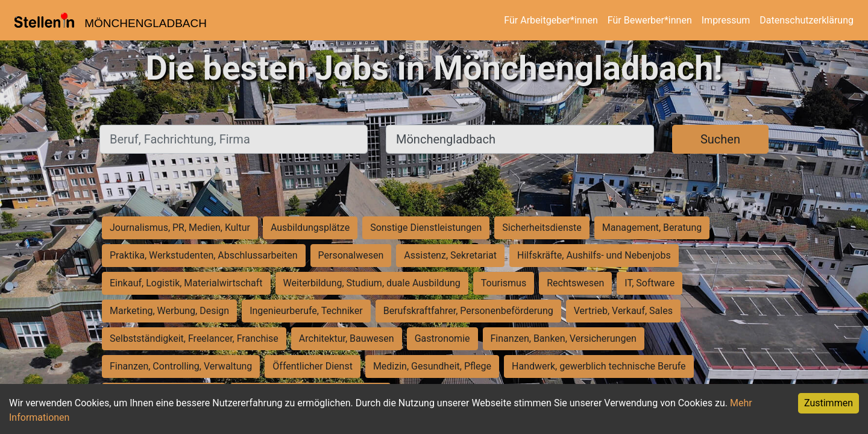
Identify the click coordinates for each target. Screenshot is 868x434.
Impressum (726, 20)
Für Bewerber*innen (650, 20)
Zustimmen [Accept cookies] (829, 403)
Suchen (720, 139)
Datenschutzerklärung (807, 20)
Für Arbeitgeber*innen (551, 20)
